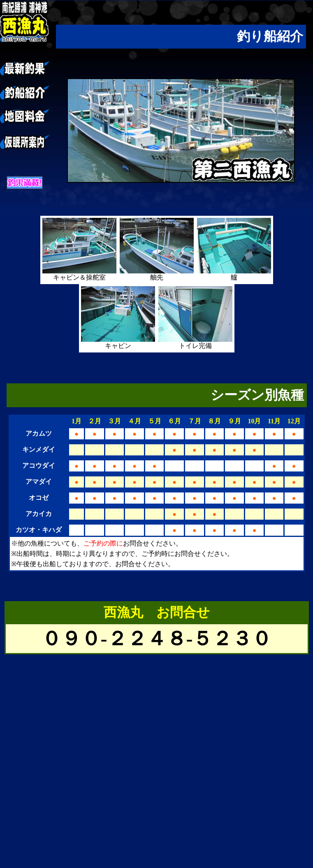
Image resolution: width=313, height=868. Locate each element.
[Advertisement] (77, 791)
